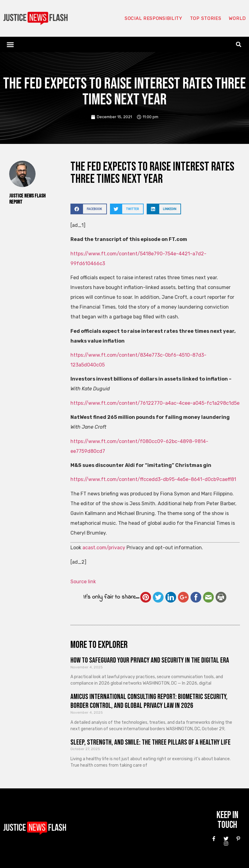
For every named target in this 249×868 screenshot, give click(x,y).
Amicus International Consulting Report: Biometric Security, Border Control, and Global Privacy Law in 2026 (149, 701)
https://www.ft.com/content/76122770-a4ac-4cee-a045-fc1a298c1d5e (155, 403)
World (237, 18)
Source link (83, 582)
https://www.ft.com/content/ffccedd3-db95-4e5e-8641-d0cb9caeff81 (153, 479)
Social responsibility (153, 18)
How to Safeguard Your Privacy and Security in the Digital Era (150, 660)
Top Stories (206, 18)
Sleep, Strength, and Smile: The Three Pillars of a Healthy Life (151, 742)
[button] (10, 44)
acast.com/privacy (104, 548)
